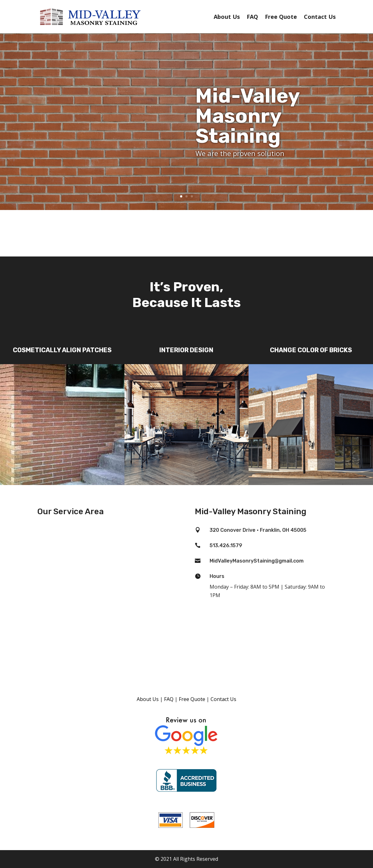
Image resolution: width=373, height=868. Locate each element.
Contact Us (320, 17)
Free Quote (281, 17)
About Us (227, 17)
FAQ (252, 17)
